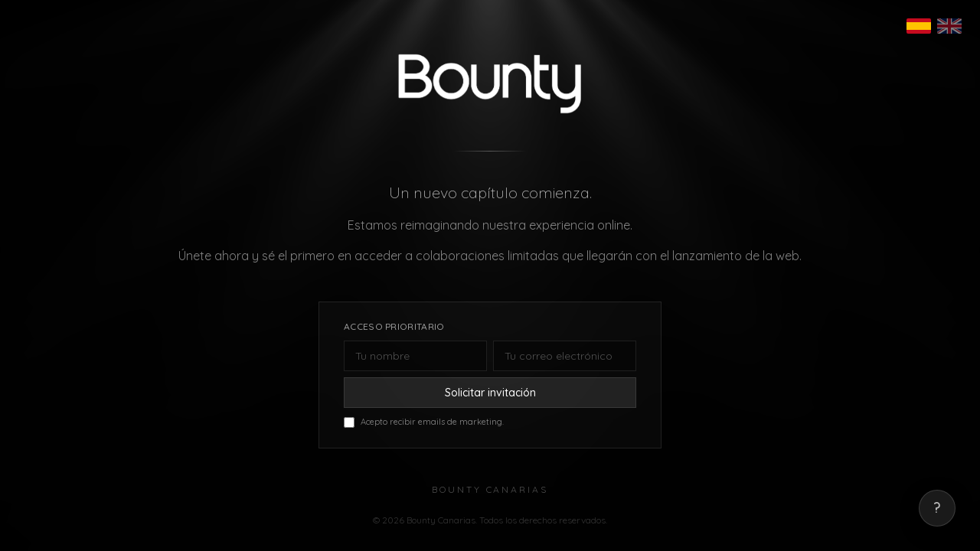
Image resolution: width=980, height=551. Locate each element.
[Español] (919, 26)
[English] (949, 26)
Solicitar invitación (490, 393)
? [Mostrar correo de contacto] (937, 508)
